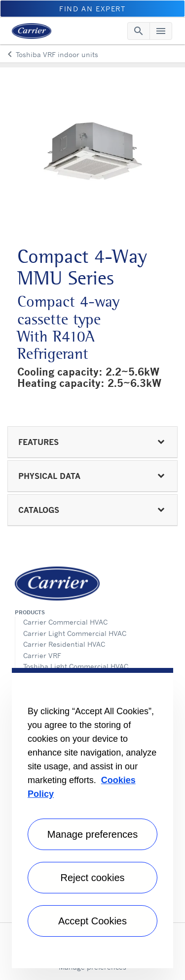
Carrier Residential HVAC (64, 644)
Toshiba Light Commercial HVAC (76, 666)
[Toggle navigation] (139, 31)
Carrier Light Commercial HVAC (75, 633)
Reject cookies (92, 878)
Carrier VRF (42, 655)
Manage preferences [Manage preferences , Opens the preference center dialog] (92, 834)
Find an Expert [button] (92, 9)
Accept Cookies (92, 921)
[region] (92, 818)
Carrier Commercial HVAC (65, 622)
